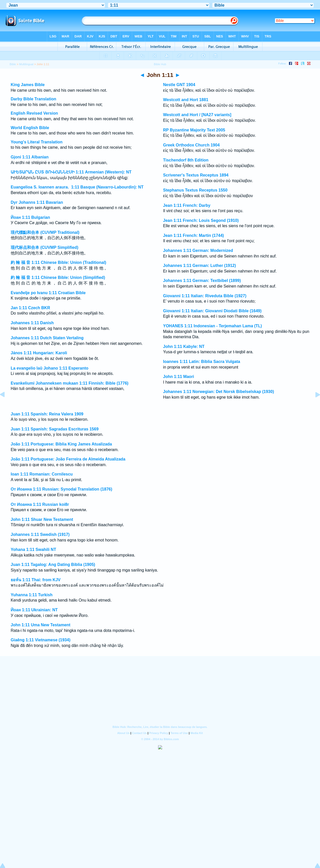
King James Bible (28, 85)
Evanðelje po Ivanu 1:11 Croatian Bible (48, 293)
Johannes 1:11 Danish (32, 323)
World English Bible (30, 128)
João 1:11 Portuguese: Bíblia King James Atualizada (61, 444)
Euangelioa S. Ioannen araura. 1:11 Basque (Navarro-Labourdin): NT (77, 187)
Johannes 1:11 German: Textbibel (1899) (202, 281)
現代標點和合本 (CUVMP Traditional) (45, 232)
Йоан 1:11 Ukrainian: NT (34, 610)
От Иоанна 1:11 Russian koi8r (40, 504)
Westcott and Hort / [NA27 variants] (197, 115)
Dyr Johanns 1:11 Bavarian (37, 202)
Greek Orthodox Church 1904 (191, 145)
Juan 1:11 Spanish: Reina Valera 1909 (47, 414)
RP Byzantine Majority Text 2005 (194, 130)
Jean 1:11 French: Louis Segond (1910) (201, 220)
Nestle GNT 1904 (179, 85)
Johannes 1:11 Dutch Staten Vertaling (47, 338)
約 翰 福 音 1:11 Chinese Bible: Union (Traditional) (58, 262)
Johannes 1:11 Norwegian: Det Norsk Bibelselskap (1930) (219, 392)
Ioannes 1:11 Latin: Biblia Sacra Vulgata (202, 362)
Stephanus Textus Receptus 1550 (195, 190)
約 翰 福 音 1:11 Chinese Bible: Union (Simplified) (58, 277)
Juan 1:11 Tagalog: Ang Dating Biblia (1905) (53, 565)
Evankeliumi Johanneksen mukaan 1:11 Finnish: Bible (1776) (69, 383)
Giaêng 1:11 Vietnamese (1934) (41, 640)
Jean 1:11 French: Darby (187, 205)
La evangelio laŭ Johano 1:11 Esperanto (50, 368)
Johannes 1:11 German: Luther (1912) (200, 266)
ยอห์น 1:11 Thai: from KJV (36, 580)
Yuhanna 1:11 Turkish (32, 595)
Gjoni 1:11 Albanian (30, 157)
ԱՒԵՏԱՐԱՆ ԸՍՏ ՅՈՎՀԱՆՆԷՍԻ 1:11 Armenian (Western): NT (71, 172)
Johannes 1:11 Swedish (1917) (40, 534)
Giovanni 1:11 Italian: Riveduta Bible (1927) (205, 296)
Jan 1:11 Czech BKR (30, 308)
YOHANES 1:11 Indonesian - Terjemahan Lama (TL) (213, 326)
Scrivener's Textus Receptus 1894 (196, 175)
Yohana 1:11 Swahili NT (33, 550)
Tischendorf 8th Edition (186, 160)
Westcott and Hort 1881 (186, 100)
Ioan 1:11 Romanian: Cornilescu (42, 474)
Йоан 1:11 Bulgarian (30, 217)
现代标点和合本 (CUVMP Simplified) (45, 247)
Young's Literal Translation (37, 142)
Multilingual (26, 64)
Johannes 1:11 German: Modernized (198, 250)
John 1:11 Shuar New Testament (42, 519)
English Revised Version (34, 113)
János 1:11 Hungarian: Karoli (39, 353)
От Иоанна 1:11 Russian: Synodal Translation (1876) (61, 489)
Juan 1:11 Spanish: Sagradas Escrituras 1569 (55, 429)
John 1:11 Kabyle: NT (184, 347)
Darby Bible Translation (33, 99)
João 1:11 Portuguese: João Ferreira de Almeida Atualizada (68, 459)
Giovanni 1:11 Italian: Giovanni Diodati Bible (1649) (212, 311)
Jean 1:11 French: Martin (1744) (194, 235)
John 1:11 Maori (179, 377)
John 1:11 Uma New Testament (40, 625)
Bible (13, 64)
